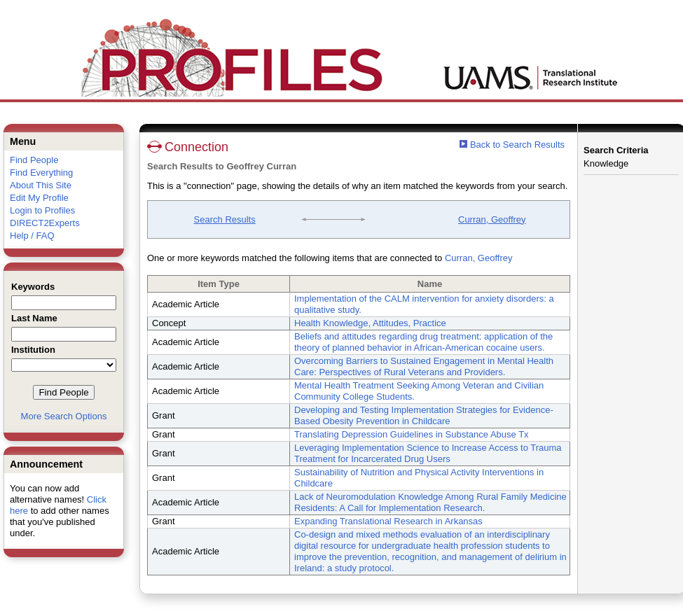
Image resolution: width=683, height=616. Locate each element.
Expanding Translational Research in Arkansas (388, 521)
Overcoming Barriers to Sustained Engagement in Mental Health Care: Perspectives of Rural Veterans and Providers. (424, 366)
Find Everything (41, 173)
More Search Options (64, 416)
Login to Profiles (42, 210)
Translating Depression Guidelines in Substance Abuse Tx (412, 434)
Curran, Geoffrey (492, 219)
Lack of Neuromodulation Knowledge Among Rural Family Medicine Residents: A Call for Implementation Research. (430, 502)
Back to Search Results (512, 145)
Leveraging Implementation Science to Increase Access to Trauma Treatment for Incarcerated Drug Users (428, 453)
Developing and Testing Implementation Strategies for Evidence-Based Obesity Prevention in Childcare (424, 415)
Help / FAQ (32, 236)
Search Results (225, 219)
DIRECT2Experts (45, 223)
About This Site (41, 185)
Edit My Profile (39, 198)
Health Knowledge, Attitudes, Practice (370, 323)
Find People (34, 160)
